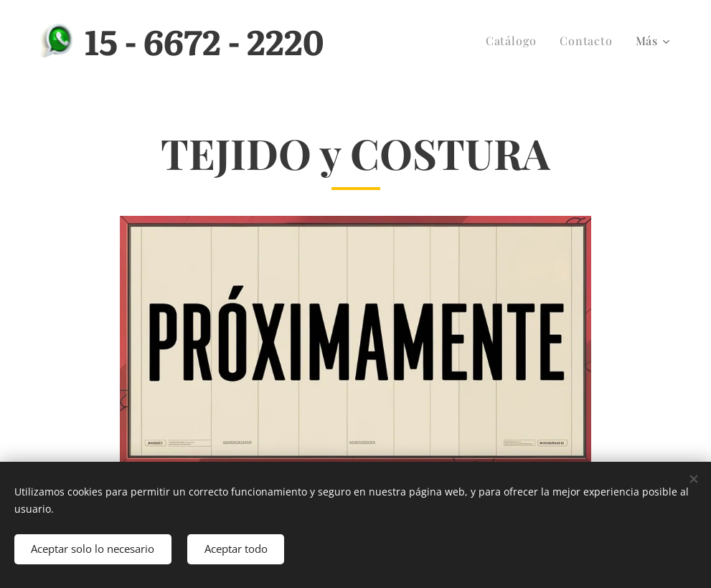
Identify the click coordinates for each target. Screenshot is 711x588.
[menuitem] (515, 41)
